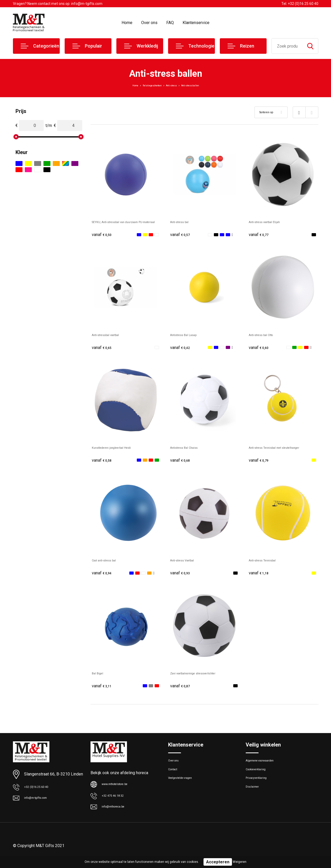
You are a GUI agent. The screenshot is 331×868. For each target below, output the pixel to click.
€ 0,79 (260, 463)
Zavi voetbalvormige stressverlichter (204, 678)
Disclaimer (254, 801)
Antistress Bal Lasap (189, 336)
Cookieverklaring (260, 779)
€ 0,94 (103, 577)
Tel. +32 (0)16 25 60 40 (300, 4)
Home (127, 23)
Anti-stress (174, 85)
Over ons (149, 23)
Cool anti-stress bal (110, 564)
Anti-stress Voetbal (188, 564)
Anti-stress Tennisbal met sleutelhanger (272, 452)
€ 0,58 (103, 463)
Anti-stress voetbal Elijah (271, 222)
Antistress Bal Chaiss (190, 450)
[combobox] (287, 46)
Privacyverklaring (260, 790)
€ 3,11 (103, 691)
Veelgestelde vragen (185, 790)
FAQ (170, 23)
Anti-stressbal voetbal (112, 336)
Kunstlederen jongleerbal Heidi (120, 450)
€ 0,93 (182, 577)
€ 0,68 (182, 463)
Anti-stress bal (184, 222)
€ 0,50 (103, 235)
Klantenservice (196, 23)
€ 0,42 (182, 349)
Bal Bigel (100, 678)
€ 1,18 (260, 577)
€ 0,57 (182, 235)
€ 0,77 (260, 235)
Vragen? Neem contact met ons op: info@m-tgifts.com (58, 4)
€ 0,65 (103, 349)
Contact (175, 779)
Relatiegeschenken (144, 85)
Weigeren (240, 862)
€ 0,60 (260, 349)
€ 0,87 (182, 691)
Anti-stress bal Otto (267, 336)
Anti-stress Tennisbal (268, 564)
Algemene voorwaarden (266, 768)
